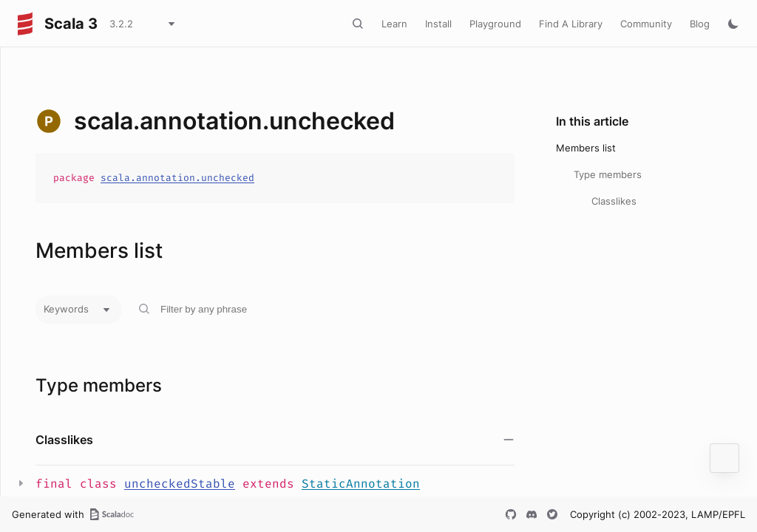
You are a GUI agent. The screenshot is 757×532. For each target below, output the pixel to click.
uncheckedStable (180, 484)
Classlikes (614, 201)
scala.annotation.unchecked (177, 178)
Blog (700, 24)
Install (438, 24)
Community (646, 24)
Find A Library (571, 24)
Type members (608, 174)
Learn (394, 24)
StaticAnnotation (361, 484)
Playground (495, 24)
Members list (586, 148)
